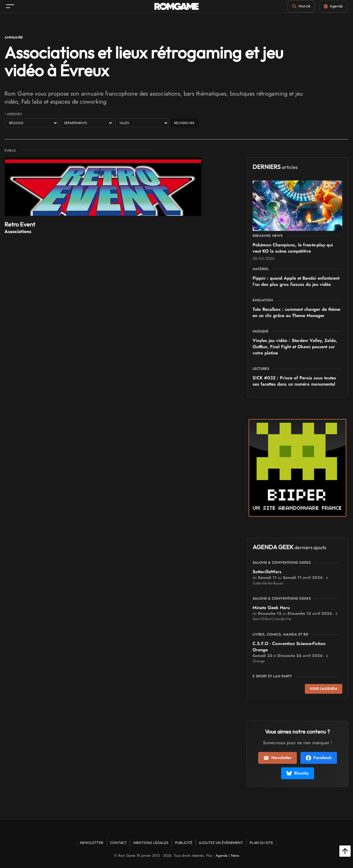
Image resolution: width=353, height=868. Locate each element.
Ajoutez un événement (221, 843)
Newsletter (278, 758)
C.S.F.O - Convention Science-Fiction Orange (289, 647)
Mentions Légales (151, 843)
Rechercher (184, 123)
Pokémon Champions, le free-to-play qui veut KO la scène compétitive (293, 248)
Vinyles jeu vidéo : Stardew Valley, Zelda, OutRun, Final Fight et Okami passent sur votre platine (295, 347)
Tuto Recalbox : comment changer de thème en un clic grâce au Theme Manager (296, 312)
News (235, 856)
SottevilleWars (267, 572)
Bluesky (298, 773)
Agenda (222, 856)
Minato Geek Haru (271, 608)
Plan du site (261, 843)
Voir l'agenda (324, 689)
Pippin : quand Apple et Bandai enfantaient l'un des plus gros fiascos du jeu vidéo (296, 281)
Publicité (184, 843)
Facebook (319, 758)
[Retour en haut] (345, 851)
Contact (118, 843)
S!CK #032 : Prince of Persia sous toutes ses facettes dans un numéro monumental (294, 381)
